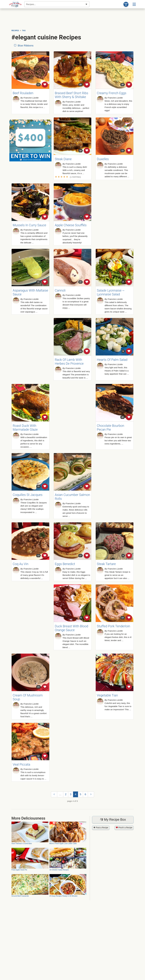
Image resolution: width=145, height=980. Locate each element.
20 (81, 85)
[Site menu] (134, 4)
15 (38, 486)
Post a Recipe (101, 828)
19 (81, 151)
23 (81, 282)
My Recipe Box (113, 820)
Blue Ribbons (24, 46)
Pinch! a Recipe (124, 828)
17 (81, 556)
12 (122, 687)
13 (38, 85)
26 (122, 85)
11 (122, 151)
